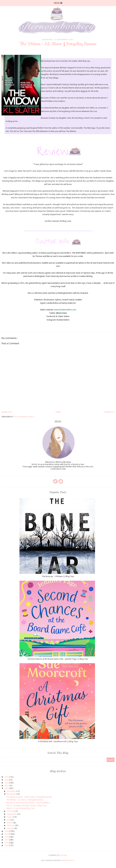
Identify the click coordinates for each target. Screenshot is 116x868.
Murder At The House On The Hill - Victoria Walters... (29, 803)
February (11, 825)
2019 (7, 834)
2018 (7, 837)
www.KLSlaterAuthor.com (65, 310)
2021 (7, 788)
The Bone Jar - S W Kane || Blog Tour (58, 576)
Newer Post (7, 412)
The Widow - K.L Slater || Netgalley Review (25, 800)
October (11, 811)
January (10, 828)
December (12, 791)
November (12, 794)
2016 (7, 843)
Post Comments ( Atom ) (24, 417)
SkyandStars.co (68, 861)
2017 (7, 840)
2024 (7, 780)
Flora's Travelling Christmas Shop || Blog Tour (27, 806)
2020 (7, 831)
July (9, 820)
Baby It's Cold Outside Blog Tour (21, 808)
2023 (7, 783)
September (12, 814)
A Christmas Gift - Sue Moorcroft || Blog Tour (58, 741)
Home (58, 412)
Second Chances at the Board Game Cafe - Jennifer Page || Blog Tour (58, 659)
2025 (7, 777)
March (10, 823)
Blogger (63, 855)
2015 (7, 845)
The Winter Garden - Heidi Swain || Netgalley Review (29, 797)
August (10, 817)
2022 (7, 786)
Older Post (109, 412)
